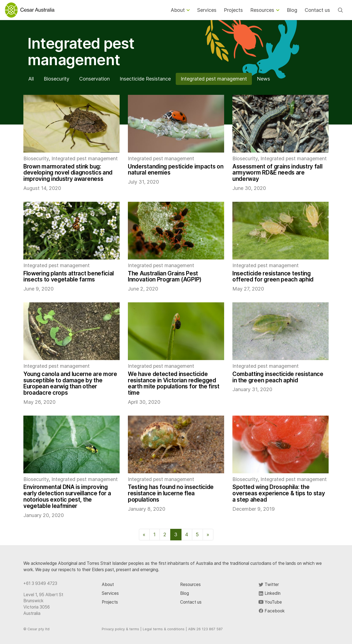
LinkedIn (269, 593)
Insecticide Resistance (145, 79)
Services (110, 593)
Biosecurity (57, 79)
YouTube (270, 602)
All (31, 79)
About (108, 584)
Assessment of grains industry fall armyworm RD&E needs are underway (277, 173)
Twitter (269, 584)
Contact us (191, 602)
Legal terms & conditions (164, 629)
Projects (110, 602)
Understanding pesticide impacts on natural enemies (176, 170)
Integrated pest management (214, 79)
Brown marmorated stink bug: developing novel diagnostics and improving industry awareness (68, 173)
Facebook (272, 611)
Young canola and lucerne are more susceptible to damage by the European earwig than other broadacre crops (70, 383)
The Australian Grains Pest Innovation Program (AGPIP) (165, 277)
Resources (190, 584)
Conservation (94, 79)
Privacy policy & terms (120, 629)
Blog (185, 593)
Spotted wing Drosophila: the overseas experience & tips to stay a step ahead (279, 493)
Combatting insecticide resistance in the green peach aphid (278, 377)
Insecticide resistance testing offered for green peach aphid (273, 277)
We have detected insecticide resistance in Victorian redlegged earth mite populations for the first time (174, 383)
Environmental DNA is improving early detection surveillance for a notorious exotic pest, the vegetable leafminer (67, 496)
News (263, 79)
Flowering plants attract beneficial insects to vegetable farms (69, 277)
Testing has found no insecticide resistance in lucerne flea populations (171, 493)
